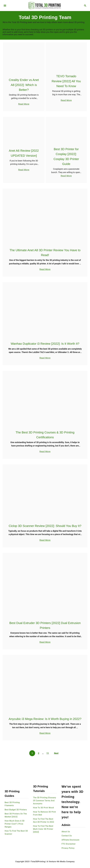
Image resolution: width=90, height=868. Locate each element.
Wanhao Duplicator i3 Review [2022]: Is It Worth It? (45, 344)
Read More (24, 104)
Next (56, 753)
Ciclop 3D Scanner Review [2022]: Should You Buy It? (45, 526)
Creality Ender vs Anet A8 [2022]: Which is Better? (24, 85)
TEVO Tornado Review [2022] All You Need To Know (66, 81)
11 (48, 753)
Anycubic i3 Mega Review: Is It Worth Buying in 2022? (45, 719)
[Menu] (5, 6)
